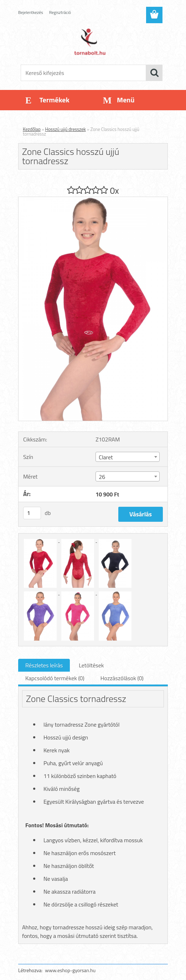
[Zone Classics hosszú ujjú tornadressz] (93, 200)
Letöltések (91, 665)
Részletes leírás (44, 665)
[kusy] (32, 513)
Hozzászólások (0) (122, 678)
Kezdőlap (32, 129)
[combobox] (127, 457)
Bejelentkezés (31, 12)
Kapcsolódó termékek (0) (55, 678)
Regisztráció (60, 12)
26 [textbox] (102, 477)
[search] (154, 73)
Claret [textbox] (106, 457)
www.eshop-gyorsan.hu (70, 970)
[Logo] (89, 41)
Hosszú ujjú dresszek (66, 129)
